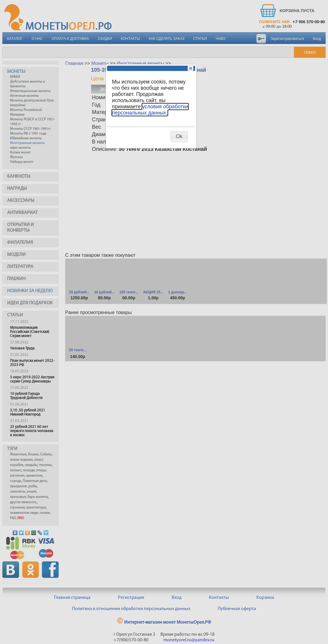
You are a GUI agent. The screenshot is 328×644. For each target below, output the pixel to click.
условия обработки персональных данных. (150, 110)
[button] (191, 68)
